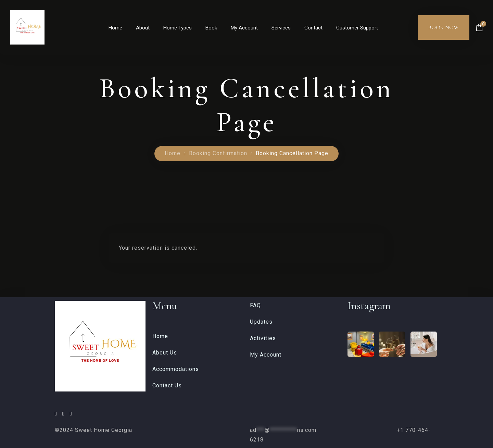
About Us (165, 353)
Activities (263, 338)
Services (281, 28)
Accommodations (176, 369)
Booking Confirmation (218, 153)
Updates (261, 322)
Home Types (178, 28)
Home (115, 28)
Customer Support (357, 28)
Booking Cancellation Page (292, 153)
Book (211, 28)
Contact (313, 28)
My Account (244, 28)
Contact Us (167, 385)
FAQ (255, 305)
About (143, 28)
